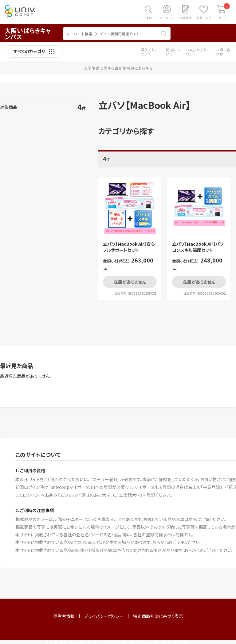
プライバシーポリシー (104, 616)
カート (224, 11)
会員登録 (185, 18)
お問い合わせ (223, 52)
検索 (148, 18)
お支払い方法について (198, 52)
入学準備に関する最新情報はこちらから (118, 68)
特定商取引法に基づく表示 (158, 616)
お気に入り (204, 18)
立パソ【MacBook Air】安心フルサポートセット (129, 247)
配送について (173, 52)
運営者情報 (64, 616)
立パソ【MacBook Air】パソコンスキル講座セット (198, 247)
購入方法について (150, 52)
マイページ (167, 18)
